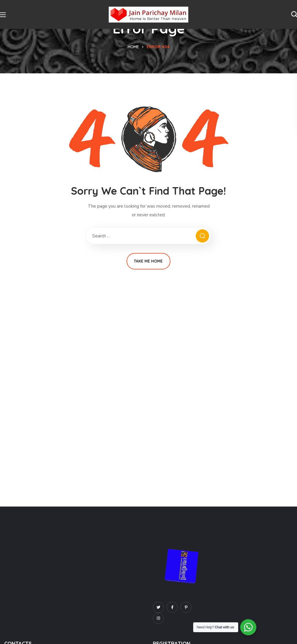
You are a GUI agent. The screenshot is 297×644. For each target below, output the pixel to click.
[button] (294, 14)
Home (133, 47)
